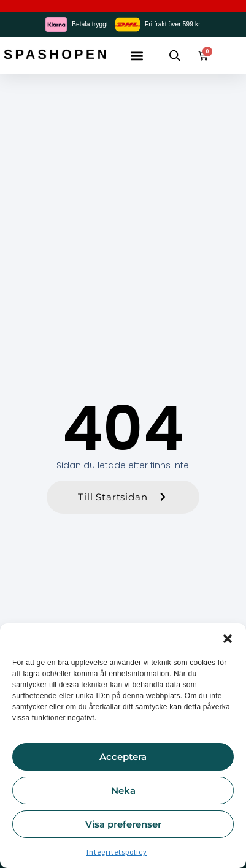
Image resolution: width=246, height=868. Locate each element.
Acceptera (123, 757)
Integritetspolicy (117, 852)
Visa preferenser (123, 824)
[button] (228, 639)
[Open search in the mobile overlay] (175, 56)
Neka (123, 790)
